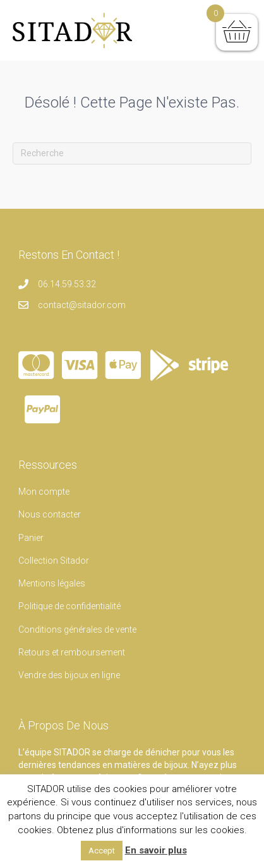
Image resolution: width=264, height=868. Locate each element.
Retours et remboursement (72, 652)
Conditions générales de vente (77, 629)
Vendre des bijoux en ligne (69, 675)
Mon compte (44, 492)
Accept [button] (102, 851)
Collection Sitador (54, 561)
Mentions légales (52, 583)
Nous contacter (50, 514)
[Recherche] (132, 153)
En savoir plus (156, 850)
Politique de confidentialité (69, 606)
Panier (31, 538)
